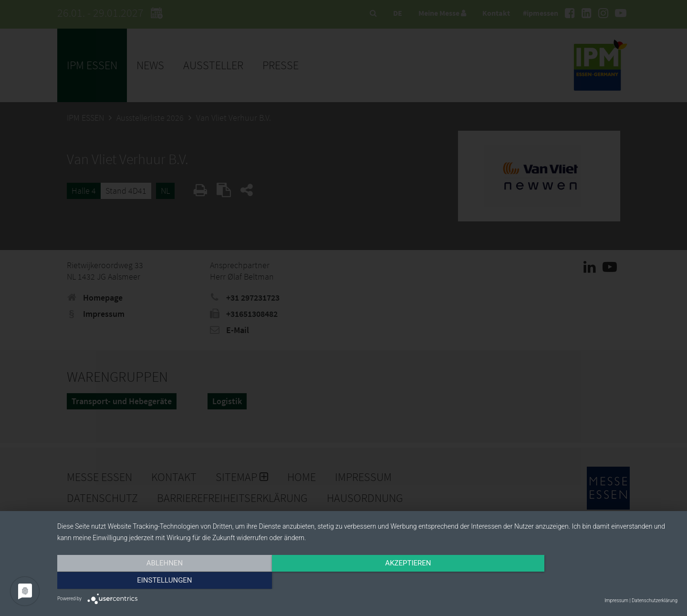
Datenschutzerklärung (655, 600)
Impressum (616, 600)
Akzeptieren (367, 581)
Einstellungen (584, 581)
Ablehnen (150, 581)
